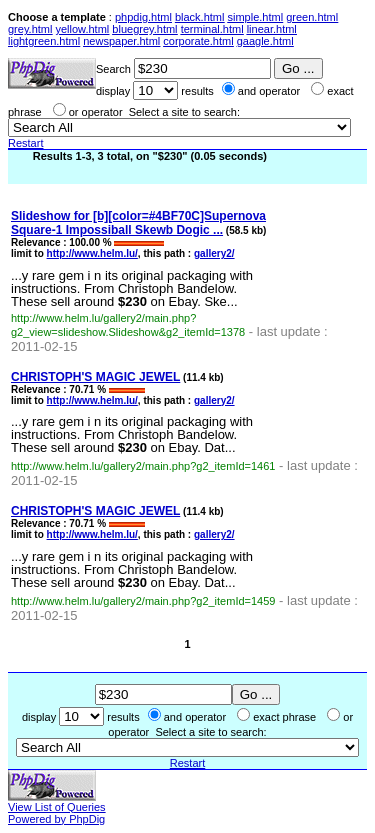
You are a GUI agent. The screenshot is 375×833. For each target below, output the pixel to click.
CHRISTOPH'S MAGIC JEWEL (95, 377)
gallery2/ (214, 253)
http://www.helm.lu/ (92, 253)
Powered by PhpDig (56, 819)
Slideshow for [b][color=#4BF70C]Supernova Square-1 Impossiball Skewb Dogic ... (138, 223)
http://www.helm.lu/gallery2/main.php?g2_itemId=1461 (143, 466)
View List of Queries (57, 807)
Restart (25, 143)
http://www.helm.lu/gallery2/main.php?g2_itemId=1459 (143, 601)
